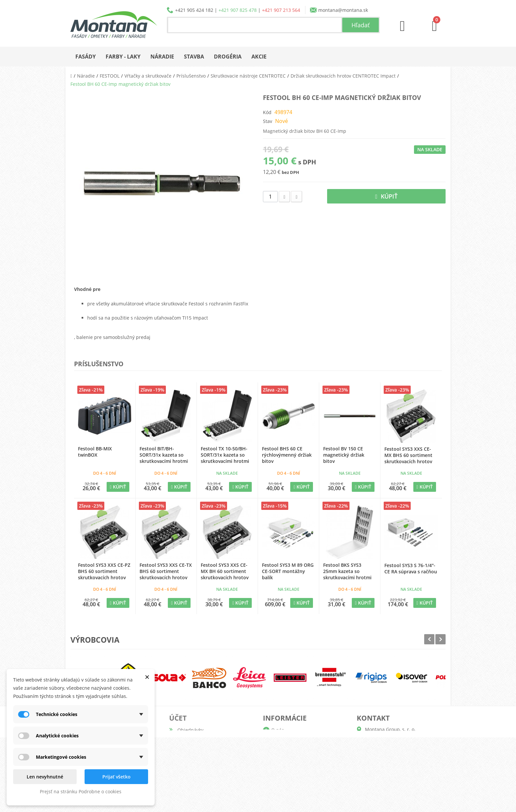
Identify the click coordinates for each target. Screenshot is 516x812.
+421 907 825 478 (238, 10)
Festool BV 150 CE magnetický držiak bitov (344, 455)
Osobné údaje (193, 762)
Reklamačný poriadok (295, 772)
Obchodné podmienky (296, 762)
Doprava (280, 751)
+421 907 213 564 (281, 10)
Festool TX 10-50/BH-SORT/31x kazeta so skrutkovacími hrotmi (225, 455)
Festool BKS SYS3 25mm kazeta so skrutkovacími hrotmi (347, 571)
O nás (278, 730)
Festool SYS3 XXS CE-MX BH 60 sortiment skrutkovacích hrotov (225, 571)
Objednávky (190, 730)
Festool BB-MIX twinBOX (95, 452)
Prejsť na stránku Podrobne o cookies (81, 791)
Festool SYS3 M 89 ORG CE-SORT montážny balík (288, 571)
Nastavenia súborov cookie (207, 783)
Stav (268, 121)
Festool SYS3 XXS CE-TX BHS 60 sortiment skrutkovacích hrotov (166, 571)
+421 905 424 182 (194, 10)
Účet (178, 718)
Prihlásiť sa (190, 793)
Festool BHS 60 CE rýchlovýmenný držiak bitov (287, 455)
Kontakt (280, 783)
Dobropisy (189, 740)
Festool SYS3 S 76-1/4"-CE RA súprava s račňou (411, 568)
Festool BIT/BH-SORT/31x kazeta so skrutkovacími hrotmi (164, 455)
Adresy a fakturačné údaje (206, 751)
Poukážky (187, 772)
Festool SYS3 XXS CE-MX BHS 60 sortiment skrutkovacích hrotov (408, 455)
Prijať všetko (116, 777)
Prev (429, 639)
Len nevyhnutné (45, 777)
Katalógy (281, 740)
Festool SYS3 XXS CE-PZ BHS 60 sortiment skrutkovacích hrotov (104, 571)
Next (440, 639)
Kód (267, 112)
